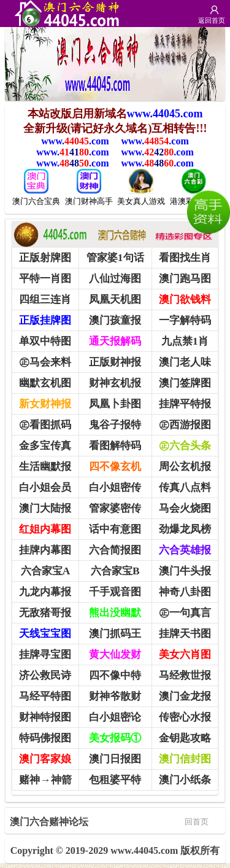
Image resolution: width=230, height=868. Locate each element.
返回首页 (212, 20)
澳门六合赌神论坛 (109, 821)
